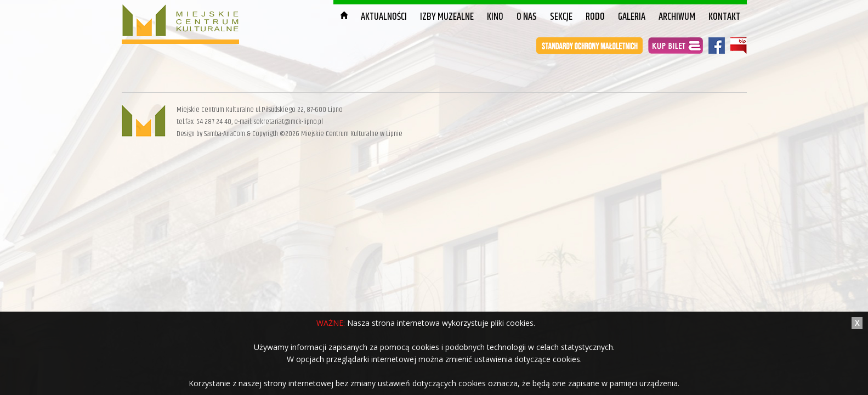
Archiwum (677, 17)
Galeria (632, 17)
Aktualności (384, 17)
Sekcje (561, 17)
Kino (495, 17)
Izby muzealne (447, 17)
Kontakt (724, 17)
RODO (595, 17)
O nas (527, 17)
